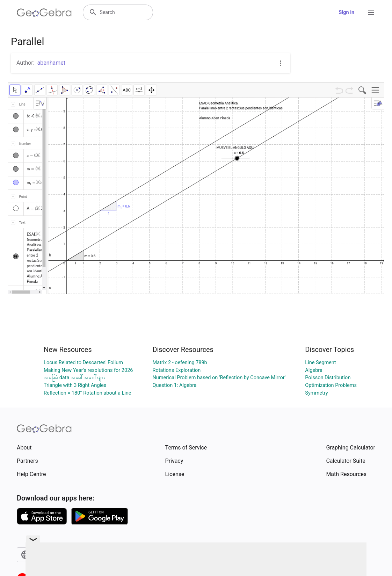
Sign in (347, 12)
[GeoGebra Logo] (44, 13)
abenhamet (51, 63)
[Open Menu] (371, 13)
